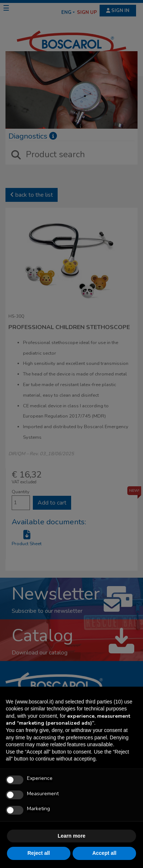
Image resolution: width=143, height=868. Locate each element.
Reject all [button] (38, 853)
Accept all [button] (104, 853)
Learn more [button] (71, 836)
